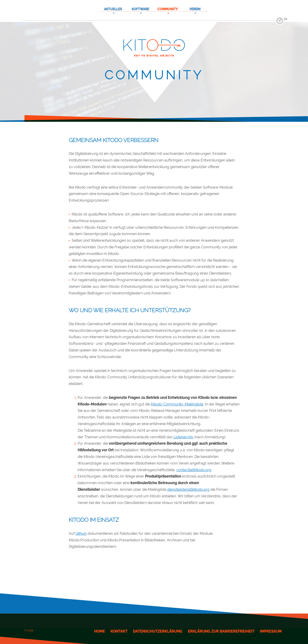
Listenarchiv (183, 437)
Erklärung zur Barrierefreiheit (221, 631)
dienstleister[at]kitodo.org (188, 489)
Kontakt (119, 631)
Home (99, 631)
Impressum (271, 631)
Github (81, 534)
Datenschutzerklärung (158, 631)
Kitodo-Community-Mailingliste (177, 404)
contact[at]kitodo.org (194, 470)
